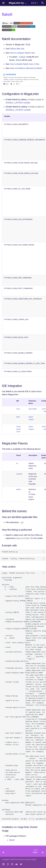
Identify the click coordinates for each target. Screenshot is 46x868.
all (17, 463)
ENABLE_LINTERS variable (18, 103)
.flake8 (18, 60)
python (19, 489)
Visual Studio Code (19, 429)
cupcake (19, 474)
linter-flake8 (33, 409)
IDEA (18, 417)
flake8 (12, 840)
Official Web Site (17, 49)
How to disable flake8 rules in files (24, 64)
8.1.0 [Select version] (33, 3)
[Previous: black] (4, 852)
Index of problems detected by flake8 (26, 68)
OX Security (19, 859)
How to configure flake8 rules (22, 53)
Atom (18, 409)
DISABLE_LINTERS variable (18, 110)
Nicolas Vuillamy (31, 859)
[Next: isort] (38, 852)
